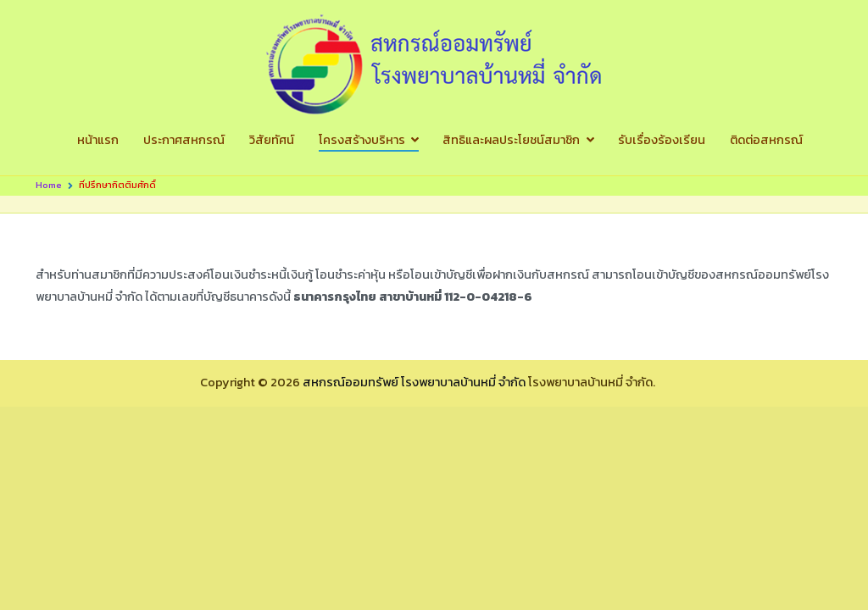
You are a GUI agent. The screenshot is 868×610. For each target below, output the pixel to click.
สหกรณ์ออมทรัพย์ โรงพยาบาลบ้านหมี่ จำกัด (414, 382)
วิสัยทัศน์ (272, 140)
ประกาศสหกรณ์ (184, 140)
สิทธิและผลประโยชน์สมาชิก (511, 140)
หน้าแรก (98, 140)
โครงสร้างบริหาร (362, 140)
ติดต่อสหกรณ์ (766, 140)
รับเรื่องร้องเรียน (662, 140)
